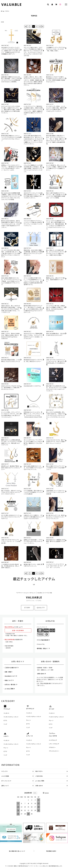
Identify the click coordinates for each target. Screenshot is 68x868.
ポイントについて (17, 781)
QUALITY (41, 608)
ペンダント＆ (11, 717)
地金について (9, 680)
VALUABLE (12, 4)
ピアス (5, 720)
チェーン (28, 720)
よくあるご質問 (10, 689)
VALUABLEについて (11, 676)
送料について (17, 786)
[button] (66, 5)
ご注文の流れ (51, 776)
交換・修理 (8, 672)
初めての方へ (51, 771)
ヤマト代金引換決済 (43, 640)
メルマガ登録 (17, 776)
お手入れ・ (11, 684)
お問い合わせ (41, 674)
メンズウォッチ (53, 740)
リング (5, 724)
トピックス (17, 771)
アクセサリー (52, 747)
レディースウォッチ (54, 744)
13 (40, 26)
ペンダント (6, 713)
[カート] (56, 4)
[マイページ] (52, 4)
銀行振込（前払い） (43, 648)
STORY (27, 608)
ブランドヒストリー (54, 751)
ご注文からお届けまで (12, 668)
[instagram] (60, 4)
